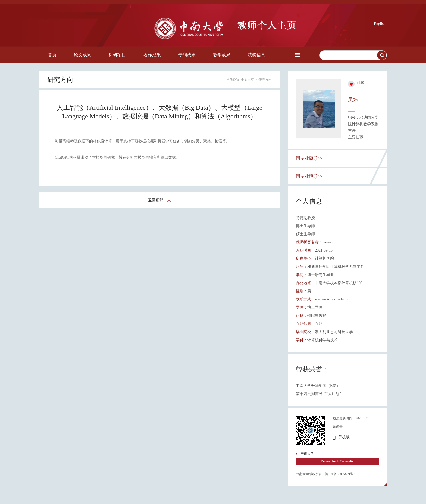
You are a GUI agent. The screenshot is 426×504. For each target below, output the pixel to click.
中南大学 (307, 453)
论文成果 (83, 55)
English (380, 24)
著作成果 (152, 55)
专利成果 (187, 55)
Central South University (337, 461)
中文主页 (248, 80)
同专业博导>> (309, 176)
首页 (52, 55)
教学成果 (222, 55)
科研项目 (117, 55)
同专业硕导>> (309, 158)
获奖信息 (256, 55)
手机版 (344, 437)
